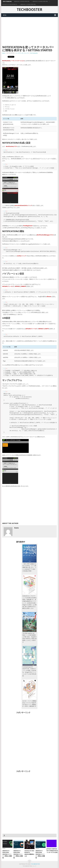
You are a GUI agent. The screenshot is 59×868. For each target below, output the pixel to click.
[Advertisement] (30, 30)
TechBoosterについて (30, 866)
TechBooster (30, 10)
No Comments (34, 53)
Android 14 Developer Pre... (41, 2)
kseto (4, 53)
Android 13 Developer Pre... (28, 4)
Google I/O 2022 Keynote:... (10, 4)
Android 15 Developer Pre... (22, 2)
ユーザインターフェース (22, 53)
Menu (5, 15)
